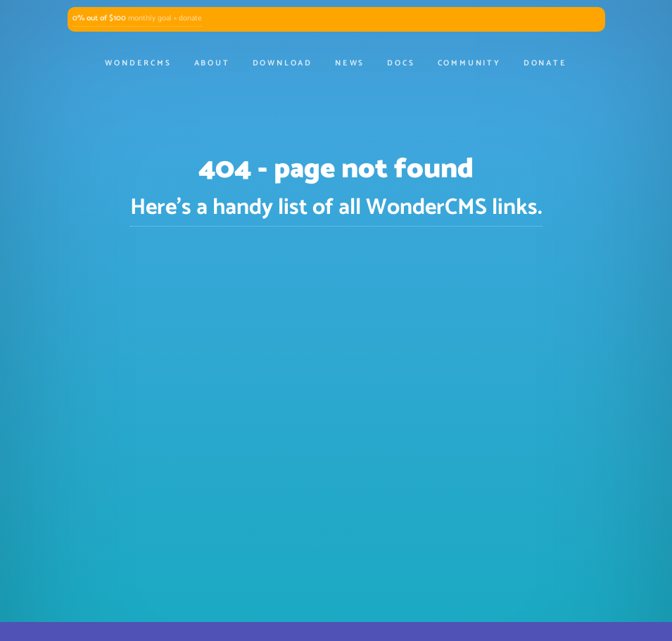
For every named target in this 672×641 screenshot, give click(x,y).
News (350, 63)
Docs (401, 63)
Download (283, 63)
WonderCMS (138, 63)
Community (469, 63)
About (212, 63)
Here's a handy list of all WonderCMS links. (336, 208)
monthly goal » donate (137, 18)
